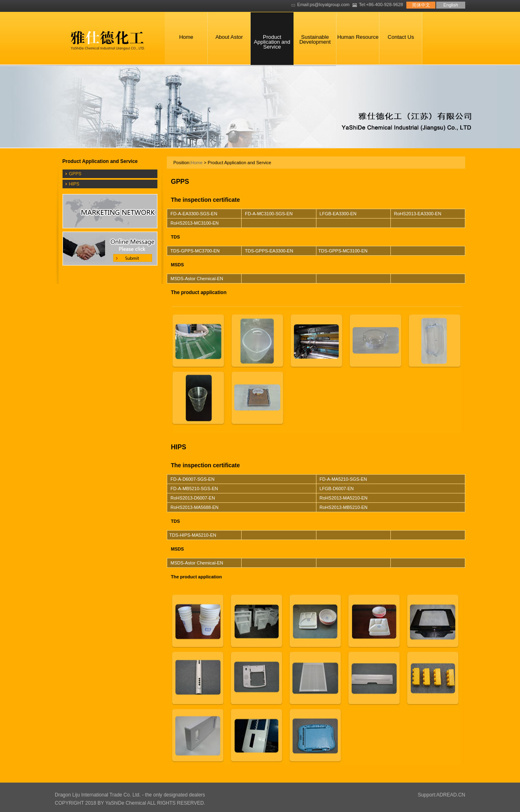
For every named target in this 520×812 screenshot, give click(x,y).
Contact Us (401, 37)
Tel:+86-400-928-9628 (381, 4)
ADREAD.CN (451, 795)
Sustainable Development (315, 39)
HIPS (74, 184)
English (451, 5)
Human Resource (358, 37)
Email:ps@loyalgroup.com (323, 4)
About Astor (229, 37)
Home (186, 37)
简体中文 (421, 5)
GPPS (75, 174)
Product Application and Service (272, 42)
